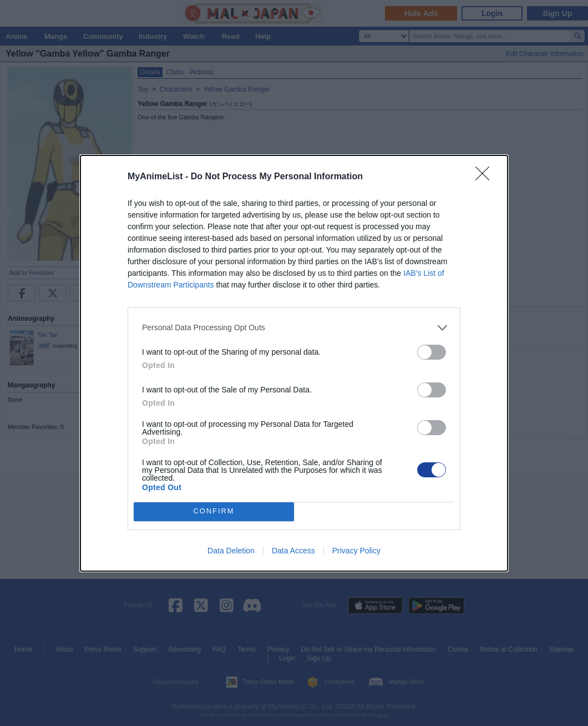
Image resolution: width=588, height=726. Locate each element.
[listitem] (294, 328)
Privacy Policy (356, 551)
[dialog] (294, 363)
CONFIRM (214, 511)
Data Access (293, 551)
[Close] (486, 177)
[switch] (432, 352)
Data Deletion (231, 551)
